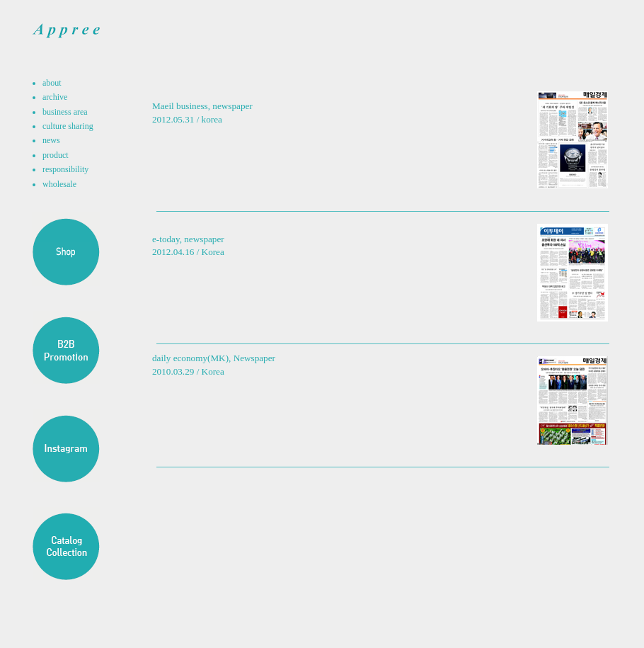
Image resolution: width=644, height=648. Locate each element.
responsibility (65, 169)
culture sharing (68, 126)
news (51, 140)
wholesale (59, 184)
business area (65, 112)
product (56, 155)
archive (55, 97)
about (52, 83)
